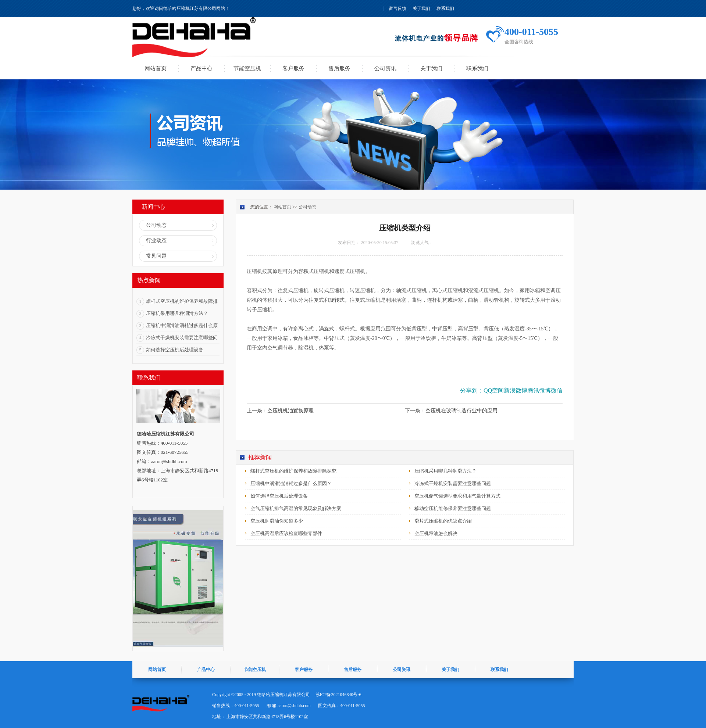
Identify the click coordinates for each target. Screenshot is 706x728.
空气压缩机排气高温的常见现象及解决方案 (296, 508)
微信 (557, 390)
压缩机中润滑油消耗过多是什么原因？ (291, 483)
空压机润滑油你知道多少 (277, 521)
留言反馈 (397, 8)
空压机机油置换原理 (290, 411)
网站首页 (156, 68)
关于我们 (421, 8)
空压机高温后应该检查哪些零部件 (286, 533)
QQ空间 (494, 390)
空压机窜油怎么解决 (436, 533)
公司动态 (307, 207)
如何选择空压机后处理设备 (175, 350)
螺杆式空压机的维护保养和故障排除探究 (293, 471)
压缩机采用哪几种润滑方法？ (177, 313)
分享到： (472, 390)
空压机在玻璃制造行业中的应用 (461, 411)
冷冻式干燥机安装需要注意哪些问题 (453, 483)
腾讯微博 (539, 390)
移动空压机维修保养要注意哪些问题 (453, 508)
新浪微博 (516, 390)
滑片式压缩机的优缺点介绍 (443, 521)
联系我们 (445, 8)
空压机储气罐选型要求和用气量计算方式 (457, 496)
